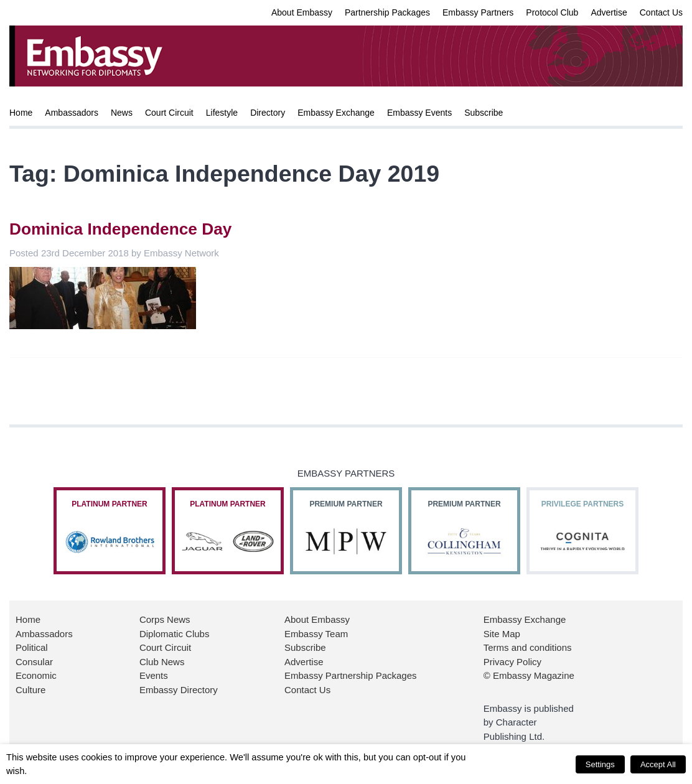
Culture (30, 690)
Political (32, 647)
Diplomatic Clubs (175, 634)
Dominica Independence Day (120, 229)
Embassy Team (316, 634)
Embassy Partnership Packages (351, 675)
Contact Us (661, 12)
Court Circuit (169, 113)
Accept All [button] (658, 764)
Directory (268, 113)
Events (154, 675)
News (122, 113)
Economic (36, 675)
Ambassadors (72, 113)
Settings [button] (600, 764)
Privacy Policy (512, 662)
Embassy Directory (179, 690)
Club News (162, 662)
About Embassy (302, 12)
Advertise (609, 12)
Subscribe (484, 113)
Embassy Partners (478, 12)
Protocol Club (552, 12)
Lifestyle (222, 113)
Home (21, 113)
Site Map (502, 634)
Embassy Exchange (336, 113)
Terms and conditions (528, 647)
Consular (34, 662)
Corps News (165, 619)
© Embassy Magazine (529, 675)
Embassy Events (419, 113)
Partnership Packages (387, 12)
